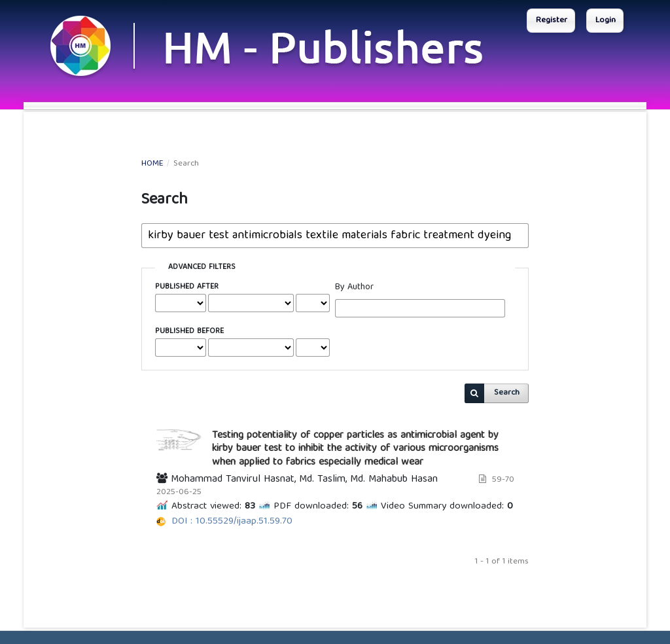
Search (507, 393)
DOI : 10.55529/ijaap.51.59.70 (232, 522)
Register (552, 21)
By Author (354, 288)
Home (152, 164)
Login (606, 21)
